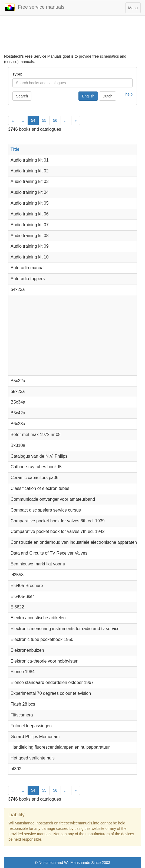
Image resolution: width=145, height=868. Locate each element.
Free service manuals (34, 7)
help (129, 94)
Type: (17, 74)
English (88, 96)
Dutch (108, 96)
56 (55, 120)
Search (22, 96)
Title (15, 149)
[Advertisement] (72, 35)
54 (33, 120)
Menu (134, 9)
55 (44, 120)
